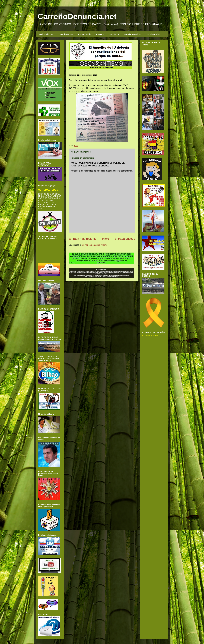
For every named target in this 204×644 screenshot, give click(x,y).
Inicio (106, 239)
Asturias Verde (84, 34)
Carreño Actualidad (133, 34)
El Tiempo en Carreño (151, 335)
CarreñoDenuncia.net (77, 16)
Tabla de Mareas (66, 34)
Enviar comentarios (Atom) (94, 245)
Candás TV (114, 34)
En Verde (100, 34)
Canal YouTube (153, 34)
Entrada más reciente (83, 239)
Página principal (46, 34)
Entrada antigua (125, 239)
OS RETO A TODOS (48, 190)
